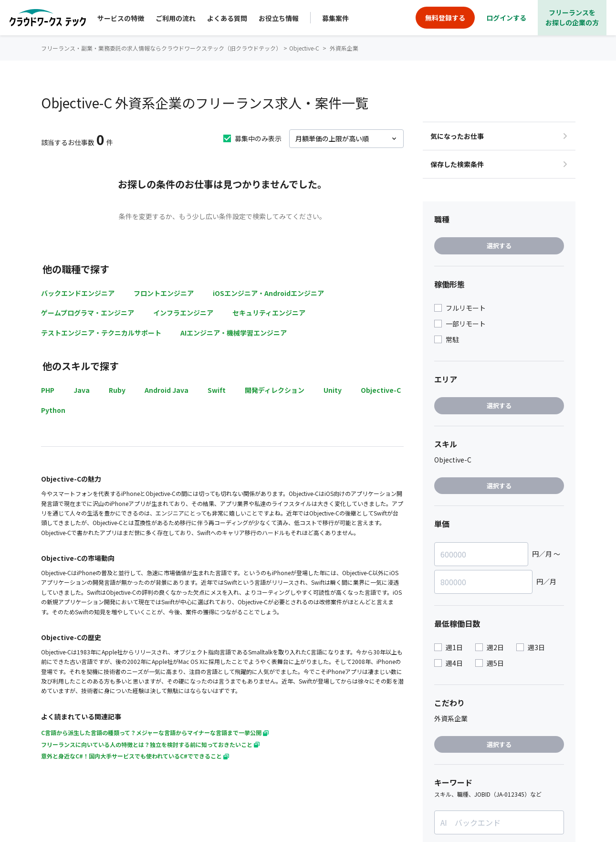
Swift (217, 390)
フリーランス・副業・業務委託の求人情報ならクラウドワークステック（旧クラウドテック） (161, 48)
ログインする (506, 18)
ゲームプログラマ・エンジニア (88, 313)
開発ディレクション (275, 390)
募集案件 (335, 18)
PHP (48, 390)
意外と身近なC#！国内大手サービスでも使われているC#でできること (135, 756)
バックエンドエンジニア (78, 293)
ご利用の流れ (176, 18)
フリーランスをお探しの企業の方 (572, 17)
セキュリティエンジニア (269, 313)
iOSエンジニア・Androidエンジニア (268, 293)
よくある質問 (227, 18)
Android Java (167, 390)
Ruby (117, 390)
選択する (499, 246)
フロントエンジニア (164, 293)
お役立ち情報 (279, 18)
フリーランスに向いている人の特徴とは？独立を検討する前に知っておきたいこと (150, 744)
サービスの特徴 (121, 18)
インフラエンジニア (183, 313)
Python (53, 410)
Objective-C (381, 390)
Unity (333, 390)
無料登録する (445, 18)
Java (82, 390)
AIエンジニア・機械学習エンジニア (234, 333)
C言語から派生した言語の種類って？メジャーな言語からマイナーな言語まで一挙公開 (155, 732)
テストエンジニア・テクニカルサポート (101, 333)
